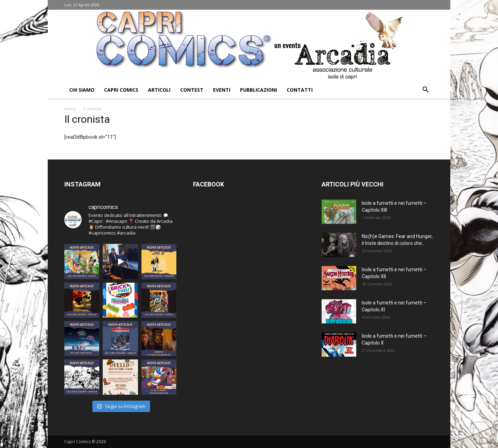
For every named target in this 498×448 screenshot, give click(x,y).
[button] (425, 90)
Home (70, 109)
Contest (192, 90)
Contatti (300, 90)
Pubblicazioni (259, 90)
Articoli (159, 90)
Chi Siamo (82, 90)
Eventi (222, 90)
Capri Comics (121, 90)
